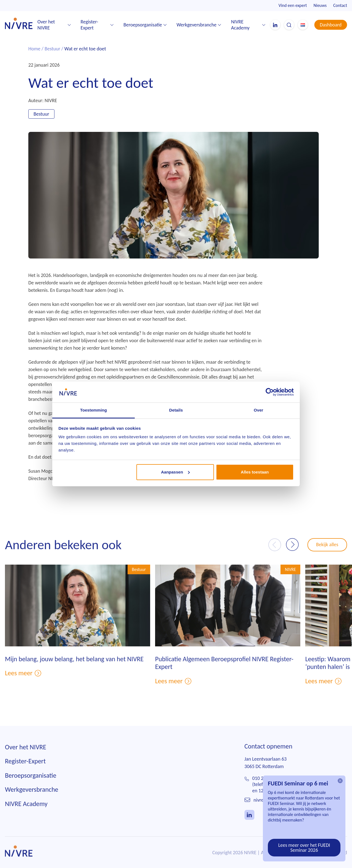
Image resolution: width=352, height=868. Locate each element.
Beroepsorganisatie (143, 25)
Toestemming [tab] (94, 410)
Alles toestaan (255, 472)
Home (34, 49)
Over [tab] (259, 410)
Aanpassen (175, 472)
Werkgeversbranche (196, 25)
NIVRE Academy (240, 25)
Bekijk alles (327, 552)
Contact (340, 5)
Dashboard (331, 25)
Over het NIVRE (46, 25)
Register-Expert (89, 25)
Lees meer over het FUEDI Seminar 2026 (304, 848)
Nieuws (320, 5)
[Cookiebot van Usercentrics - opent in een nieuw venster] (270, 392)
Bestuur (52, 49)
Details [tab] (176, 410)
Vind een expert (293, 5)
